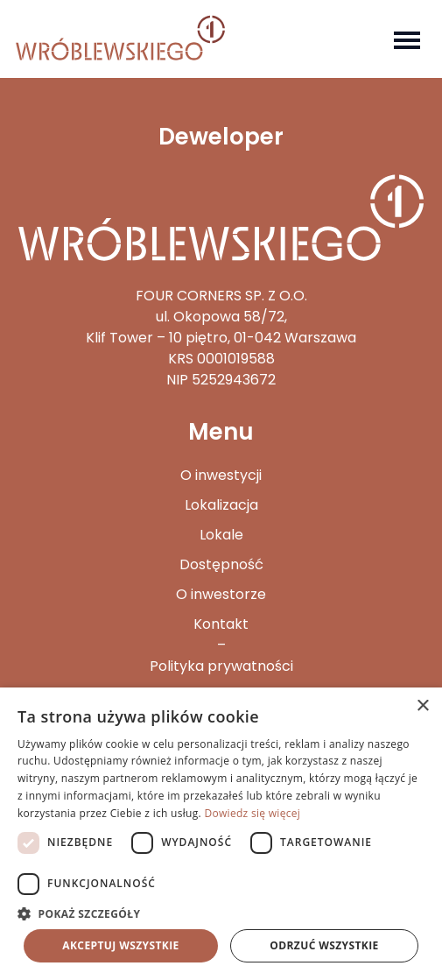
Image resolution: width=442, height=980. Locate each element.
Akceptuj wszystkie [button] (120, 945)
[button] (221, 913)
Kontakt (221, 624)
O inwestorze (221, 594)
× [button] (422, 706)
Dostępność (221, 564)
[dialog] (221, 834)
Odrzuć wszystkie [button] (324, 945)
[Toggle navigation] (407, 39)
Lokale (221, 535)
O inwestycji (221, 475)
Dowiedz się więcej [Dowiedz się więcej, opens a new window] (252, 813)
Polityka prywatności (221, 666)
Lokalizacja (221, 505)
